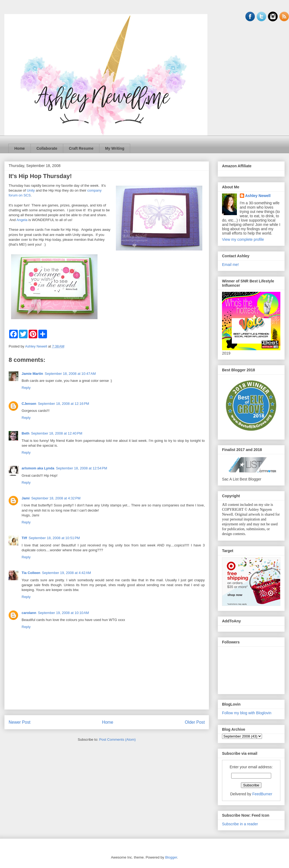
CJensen (29, 404)
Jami (26, 498)
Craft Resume (81, 148)
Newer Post (20, 722)
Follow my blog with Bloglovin (247, 713)
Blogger (171, 857)
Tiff (24, 538)
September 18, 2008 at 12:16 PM (63, 404)
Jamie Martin (32, 374)
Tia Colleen (31, 573)
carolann (29, 613)
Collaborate (47, 148)
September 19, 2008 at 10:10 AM (63, 613)
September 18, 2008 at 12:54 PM (82, 468)
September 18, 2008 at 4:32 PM (56, 498)
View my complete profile (243, 239)
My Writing (115, 148)
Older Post (195, 722)
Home (20, 148)
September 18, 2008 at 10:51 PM (54, 538)
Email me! (230, 265)
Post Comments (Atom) (117, 740)
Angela (22, 220)
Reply (26, 388)
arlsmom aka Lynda (38, 468)
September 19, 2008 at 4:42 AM (66, 573)
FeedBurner (262, 794)
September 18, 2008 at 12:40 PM (57, 433)
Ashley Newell (258, 196)
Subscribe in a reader (240, 824)
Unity (31, 190)
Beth (26, 433)
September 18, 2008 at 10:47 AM (70, 374)
